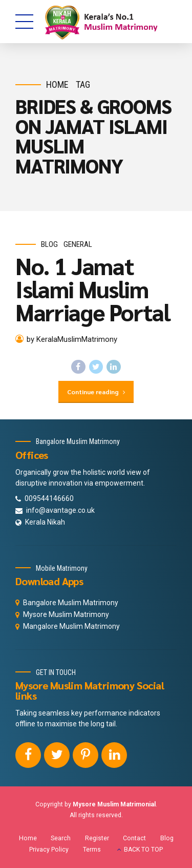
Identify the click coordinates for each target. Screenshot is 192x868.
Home (57, 84)
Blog (49, 244)
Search (61, 838)
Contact (134, 838)
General (78, 244)
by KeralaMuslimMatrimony (72, 339)
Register (97, 838)
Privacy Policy (49, 850)
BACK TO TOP (143, 850)
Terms (92, 850)
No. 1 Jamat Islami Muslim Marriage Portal (93, 288)
